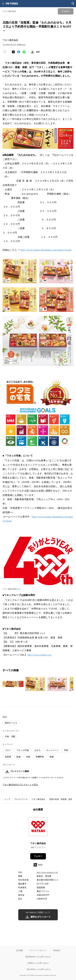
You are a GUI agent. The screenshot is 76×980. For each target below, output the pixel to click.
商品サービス (11, 723)
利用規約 (57, 950)
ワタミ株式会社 (38, 799)
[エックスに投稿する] (13, 52)
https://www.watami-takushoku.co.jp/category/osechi (46, 250)
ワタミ (8, 750)
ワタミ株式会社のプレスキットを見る (20, 785)
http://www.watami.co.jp (40, 655)
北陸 (28, 757)
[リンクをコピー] (38, 52)
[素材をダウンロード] (32, 52)
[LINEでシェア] (24, 52)
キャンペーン (52, 750)
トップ (7, 799)
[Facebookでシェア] (19, 52)
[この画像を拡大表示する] (13, 684)
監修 (19, 757)
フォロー (38, 856)
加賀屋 (8, 757)
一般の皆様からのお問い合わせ (38, 969)
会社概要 (19, 950)
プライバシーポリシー (38, 950)
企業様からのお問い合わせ (38, 963)
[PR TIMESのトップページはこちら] (12, 4)
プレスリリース (21, 799)
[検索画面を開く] (73, 4)
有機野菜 (40, 757)
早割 (66, 750)
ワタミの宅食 (23, 750)
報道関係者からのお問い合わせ (38, 957)
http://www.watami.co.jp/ (47, 872)
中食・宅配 (10, 737)
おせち (38, 750)
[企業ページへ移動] (38, 828)
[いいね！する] (5, 52)
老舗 (51, 757)
